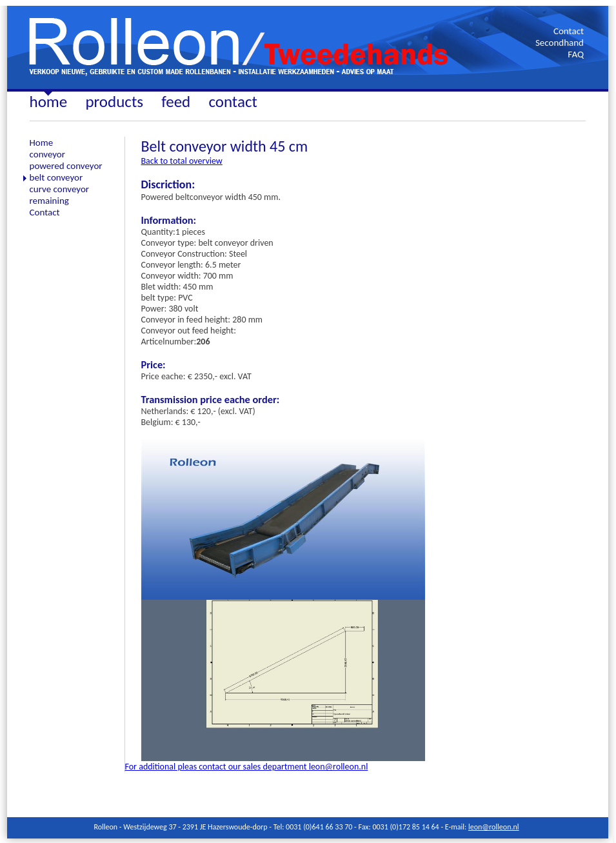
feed (176, 102)
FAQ (576, 54)
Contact (569, 31)
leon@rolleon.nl (494, 827)
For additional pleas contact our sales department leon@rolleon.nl (247, 767)
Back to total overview (182, 161)
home (49, 102)
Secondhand (560, 43)
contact (233, 102)
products (114, 102)
